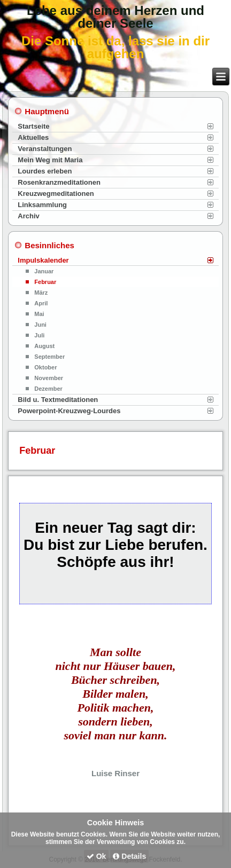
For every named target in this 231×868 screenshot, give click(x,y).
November (49, 378)
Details (129, 856)
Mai (39, 314)
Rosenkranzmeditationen (59, 182)
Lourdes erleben (45, 171)
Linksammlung (42, 205)
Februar (45, 282)
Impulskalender (43, 260)
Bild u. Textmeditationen (58, 400)
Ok (97, 856)
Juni (40, 325)
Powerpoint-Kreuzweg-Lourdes (69, 411)
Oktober (45, 367)
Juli (39, 335)
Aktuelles (33, 137)
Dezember (48, 389)
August (44, 346)
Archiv (28, 216)
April (41, 303)
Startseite (33, 126)
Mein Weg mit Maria (50, 160)
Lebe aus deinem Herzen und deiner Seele (115, 17)
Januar (44, 271)
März (41, 293)
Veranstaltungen (45, 149)
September (49, 357)
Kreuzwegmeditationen (56, 194)
